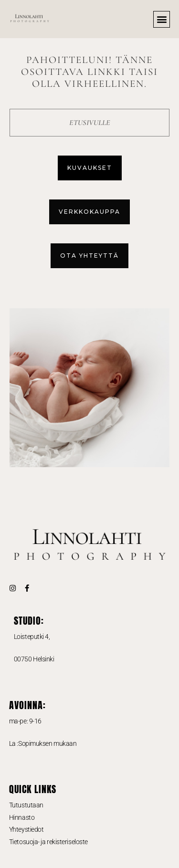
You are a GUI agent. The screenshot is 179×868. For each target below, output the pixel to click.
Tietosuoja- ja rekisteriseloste (48, 842)
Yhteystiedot (26, 829)
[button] (162, 19)
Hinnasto (22, 817)
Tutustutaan (26, 805)
